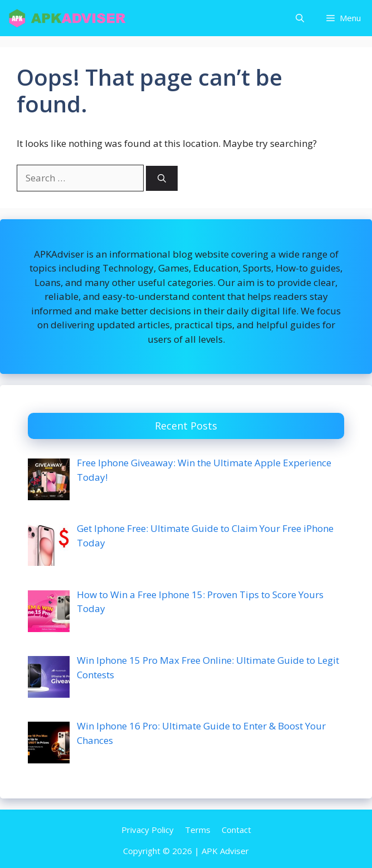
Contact (236, 830)
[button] (300, 18)
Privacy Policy (148, 830)
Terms (198, 830)
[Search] (162, 178)
